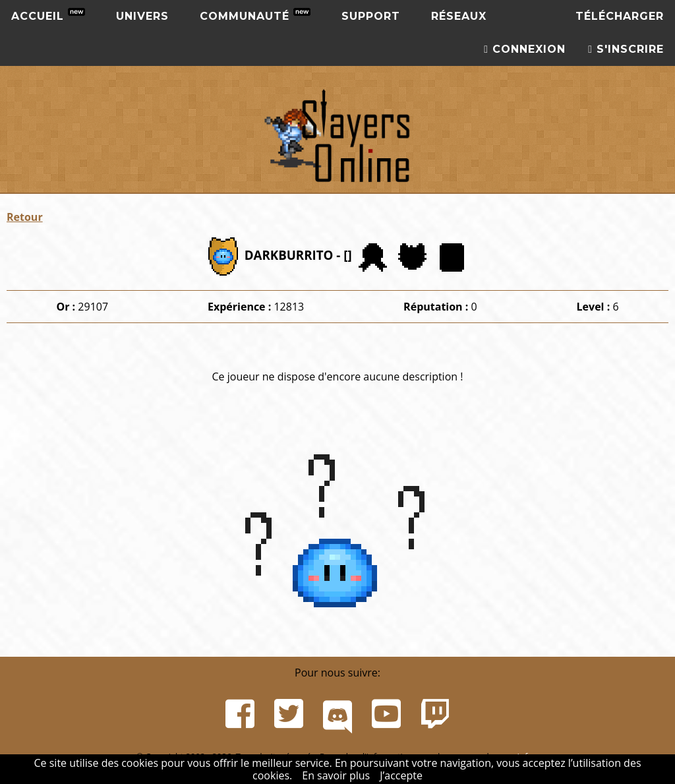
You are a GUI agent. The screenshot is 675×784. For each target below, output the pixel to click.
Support (371, 16)
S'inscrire (626, 49)
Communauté (255, 15)
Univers (142, 16)
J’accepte (401, 775)
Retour (25, 217)
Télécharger (620, 16)
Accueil (48, 15)
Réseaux (459, 16)
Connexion (525, 49)
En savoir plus (336, 775)
